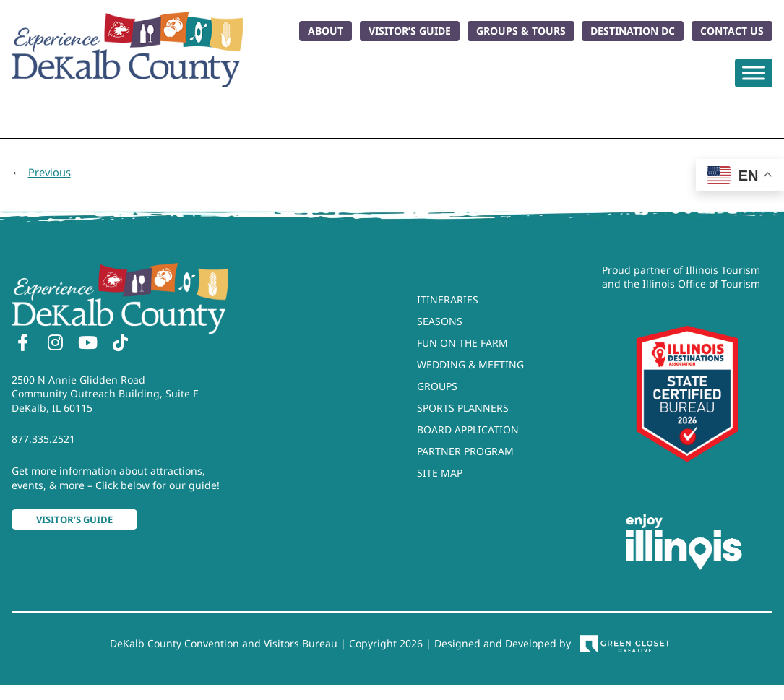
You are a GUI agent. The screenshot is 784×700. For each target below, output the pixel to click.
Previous (49, 172)
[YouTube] (87, 345)
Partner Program (465, 451)
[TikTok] (120, 345)
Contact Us (732, 31)
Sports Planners (463, 408)
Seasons (440, 321)
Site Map (440, 473)
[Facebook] (22, 345)
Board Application (468, 429)
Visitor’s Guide (410, 31)
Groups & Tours (521, 31)
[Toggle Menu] (754, 73)
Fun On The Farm (462, 343)
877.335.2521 (43, 439)
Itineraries (448, 299)
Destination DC (633, 31)
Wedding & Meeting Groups (470, 375)
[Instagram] (55, 345)
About (326, 31)
